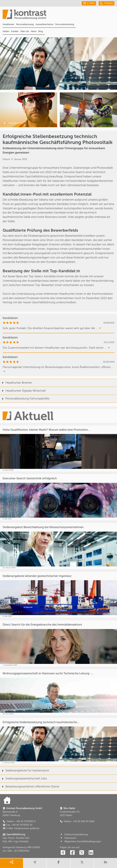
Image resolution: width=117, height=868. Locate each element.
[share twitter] (82, 863)
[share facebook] (58, 863)
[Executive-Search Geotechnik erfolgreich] (58, 497)
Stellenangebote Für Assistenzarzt (24, 770)
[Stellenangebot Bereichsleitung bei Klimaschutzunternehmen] (58, 546)
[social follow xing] (63, 853)
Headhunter (8, 24)
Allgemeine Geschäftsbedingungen (80, 841)
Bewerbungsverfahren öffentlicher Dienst (30, 787)
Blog (41, 31)
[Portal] (60, 16)
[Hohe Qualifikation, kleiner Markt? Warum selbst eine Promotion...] (58, 449)
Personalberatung (25, 24)
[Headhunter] (29, 110)
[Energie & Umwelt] (88, 110)
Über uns (25, 31)
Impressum (68, 838)
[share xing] (35, 863)
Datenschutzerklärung (74, 834)
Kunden (15, 31)
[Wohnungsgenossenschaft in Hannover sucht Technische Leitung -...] (58, 692)
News (34, 31)
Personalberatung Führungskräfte (25, 399)
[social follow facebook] (72, 853)
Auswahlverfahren (45, 24)
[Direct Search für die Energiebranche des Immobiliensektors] (58, 643)
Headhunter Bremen (16, 383)
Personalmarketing (65, 24)
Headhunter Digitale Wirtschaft (23, 391)
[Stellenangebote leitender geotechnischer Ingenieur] (58, 595)
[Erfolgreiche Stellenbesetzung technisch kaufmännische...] (58, 741)
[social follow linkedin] (91, 853)
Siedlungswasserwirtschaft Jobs (23, 778)
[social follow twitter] (82, 853)
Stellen (6, 31)
